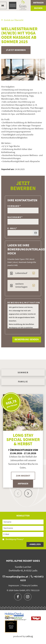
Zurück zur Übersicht (12, 20)
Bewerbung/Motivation (24, 303)
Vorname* (14, 206)
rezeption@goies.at (17, 577)
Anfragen (38, 3)
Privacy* (20, 539)
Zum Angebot (23, 476)
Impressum (14, 585)
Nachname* (15, 217)
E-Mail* (12, 228)
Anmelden (35, 544)
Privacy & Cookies (30, 585)
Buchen (38, 8)
